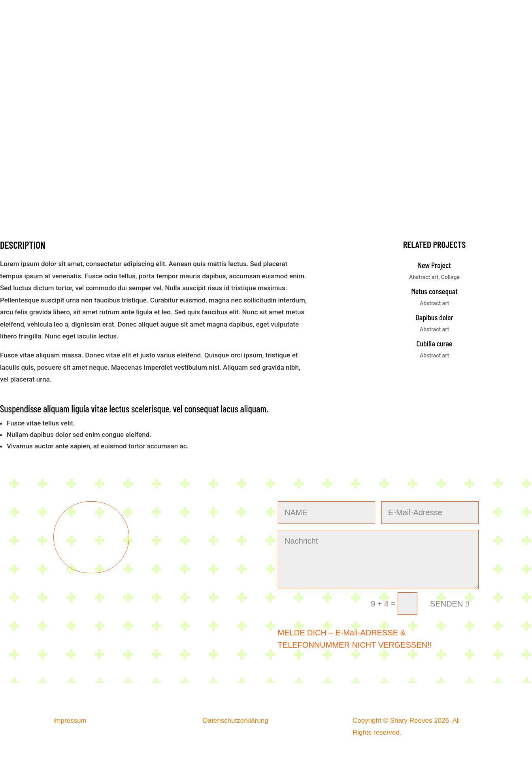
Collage (450, 277)
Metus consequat (434, 291)
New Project (434, 265)
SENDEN (446, 604)
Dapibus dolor (434, 317)
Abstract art (424, 277)
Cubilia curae (435, 343)
